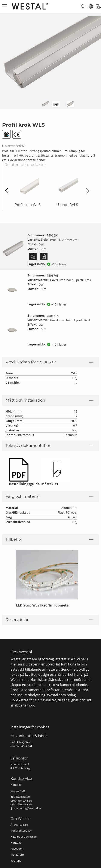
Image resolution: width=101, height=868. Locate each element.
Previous (8, 190)
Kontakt (16, 785)
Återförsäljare (19, 825)
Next (87, 190)
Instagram (17, 855)
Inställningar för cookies (30, 727)
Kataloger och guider (24, 837)
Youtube (16, 861)
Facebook (17, 849)
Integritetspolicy (21, 831)
